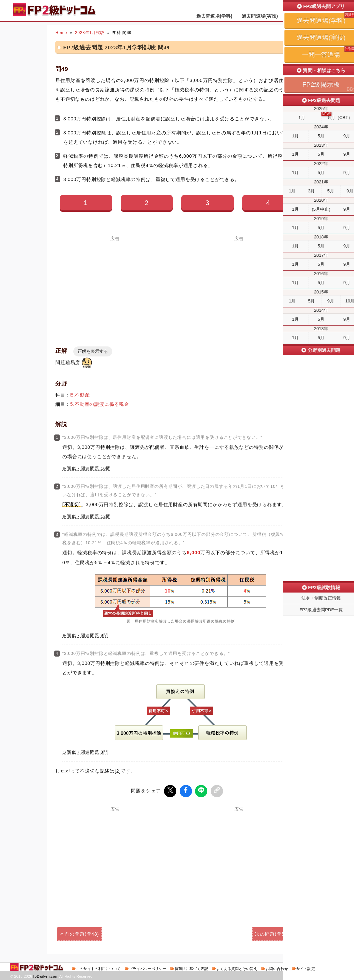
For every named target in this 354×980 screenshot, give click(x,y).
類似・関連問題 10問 (89, 468)
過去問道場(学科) (214, 16)
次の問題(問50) (272, 933)
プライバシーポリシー (147, 968)
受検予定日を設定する (317, 7)
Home (61, 33)
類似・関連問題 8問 (87, 752)
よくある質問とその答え (237, 968)
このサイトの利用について (98, 968)
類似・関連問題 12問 (89, 517)
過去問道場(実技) (260, 16)
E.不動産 (80, 395)
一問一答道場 (301, 16)
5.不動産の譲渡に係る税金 (100, 404)
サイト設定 (306, 968)
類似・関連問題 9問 (87, 636)
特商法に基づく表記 (191, 968)
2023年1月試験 (90, 33)
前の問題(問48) (82, 933)
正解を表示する (93, 351)
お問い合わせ (277, 968)
